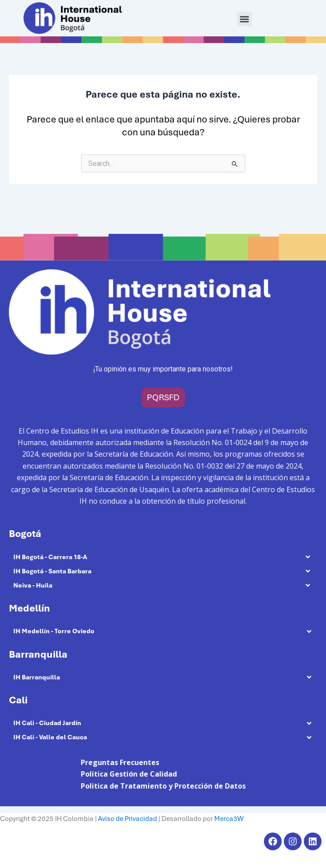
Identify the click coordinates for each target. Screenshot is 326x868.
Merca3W (229, 819)
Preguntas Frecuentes (120, 762)
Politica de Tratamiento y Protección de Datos (163, 786)
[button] (245, 19)
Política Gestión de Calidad (129, 774)
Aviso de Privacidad (128, 819)
